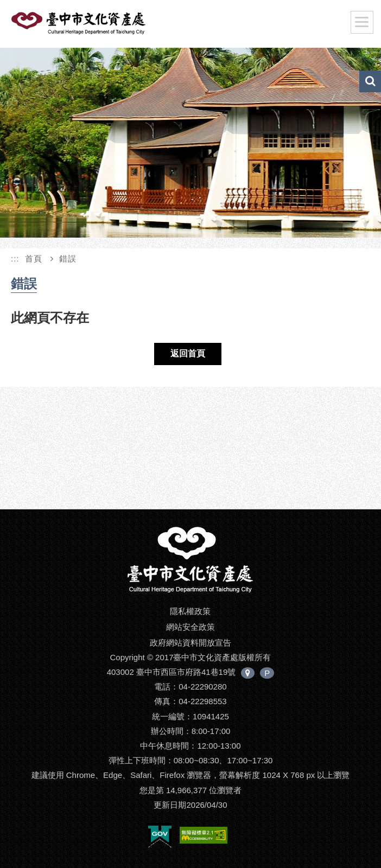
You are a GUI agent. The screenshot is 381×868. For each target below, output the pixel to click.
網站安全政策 (190, 627)
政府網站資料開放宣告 (190, 643)
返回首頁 (188, 353)
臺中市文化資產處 (96, 26)
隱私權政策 (190, 611)
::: (15, 259)
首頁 (34, 259)
